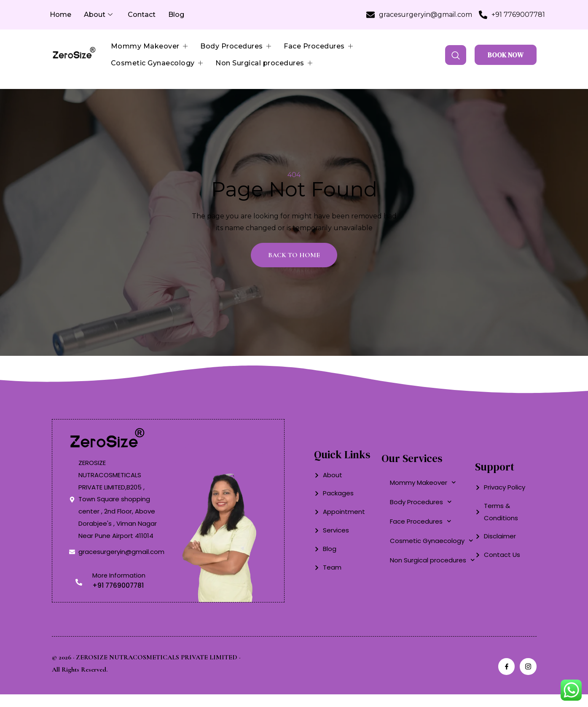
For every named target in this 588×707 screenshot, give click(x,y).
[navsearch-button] (456, 55)
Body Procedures (236, 47)
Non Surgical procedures (264, 63)
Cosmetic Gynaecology (157, 63)
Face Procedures (318, 47)
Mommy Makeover (149, 47)
